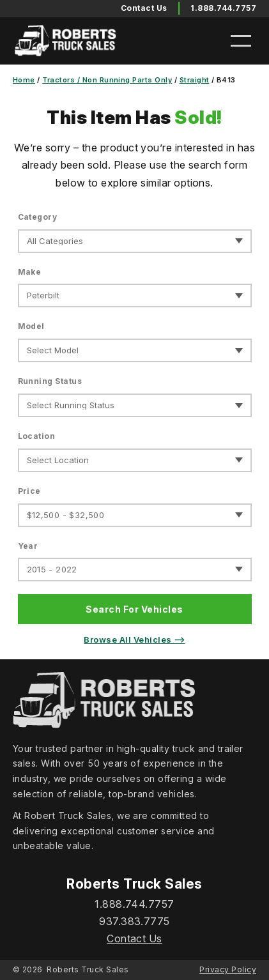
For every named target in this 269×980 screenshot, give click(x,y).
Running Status (50, 381)
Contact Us (134, 938)
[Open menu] (241, 41)
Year (28, 546)
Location (37, 436)
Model (31, 326)
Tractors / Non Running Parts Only (107, 80)
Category (38, 217)
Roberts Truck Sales (88, 969)
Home (24, 80)
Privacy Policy (228, 969)
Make (30, 272)
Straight (195, 80)
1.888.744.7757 (223, 8)
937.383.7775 (134, 921)
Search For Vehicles (134, 609)
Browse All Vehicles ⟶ (134, 639)
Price (29, 491)
